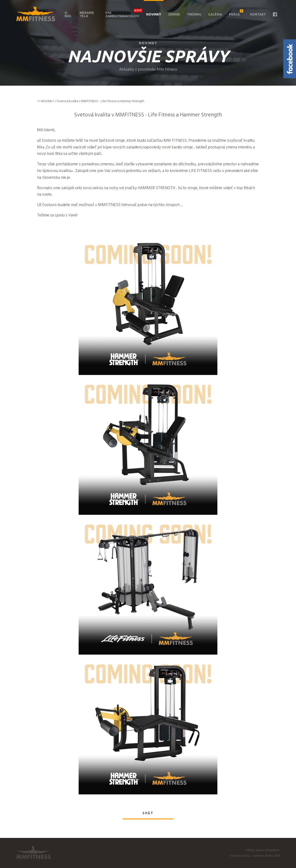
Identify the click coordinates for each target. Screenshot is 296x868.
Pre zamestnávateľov (122, 14)
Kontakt (258, 14)
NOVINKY (48, 101)
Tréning (194, 14)
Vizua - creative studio (258, 856)
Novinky (154, 14)
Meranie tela (87, 14)
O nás (68, 14)
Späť (148, 813)
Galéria (215, 14)
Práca (236, 13)
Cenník (174, 14)
